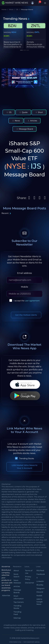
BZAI (14, 32)
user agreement (32, 301)
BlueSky (40, 585)
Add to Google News (40, 602)
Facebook (41, 574)
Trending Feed (17, 613)
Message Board (24, 129)
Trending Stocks (27, 459)
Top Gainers (19, 602)
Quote (23, 112)
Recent (6, 213)
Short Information (19, 597)
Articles (32, 121)
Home (4, 9)
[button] (33, 3)
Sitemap (17, 618)
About (16, 570)
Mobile (24, 287)
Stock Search (16, 575)
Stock (11, 9)
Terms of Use (29, 572)
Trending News (16, 19)
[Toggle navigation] (45, 3)
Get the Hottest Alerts (26, 315)
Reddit (39, 596)
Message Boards (17, 591)
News (16, 121)
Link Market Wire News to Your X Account (25, 467)
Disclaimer (30, 583)
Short (39, 112)
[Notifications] (39, 3)
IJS (17, 9)
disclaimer (6, 555)
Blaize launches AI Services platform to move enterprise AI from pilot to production (13, 47)
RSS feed (40, 570)
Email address (24, 273)
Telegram (40, 588)
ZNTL (37, 32)
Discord (40, 592)
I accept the (27, 301)
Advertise (6, 595)
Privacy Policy (28, 578)
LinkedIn (40, 581)
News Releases (17, 582)
